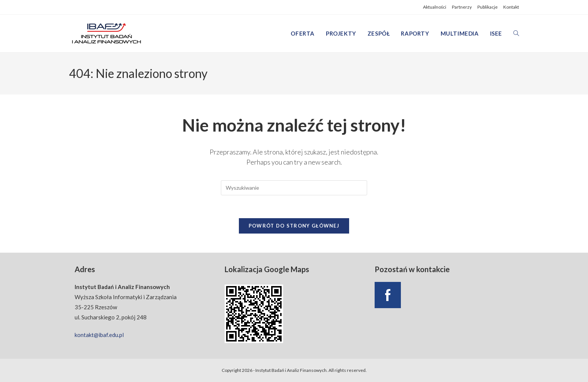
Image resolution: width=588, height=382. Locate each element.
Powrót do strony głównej (294, 226)
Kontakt (511, 7)
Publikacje (487, 7)
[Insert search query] (294, 188)
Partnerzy (462, 7)
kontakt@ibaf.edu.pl (99, 335)
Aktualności (435, 7)
